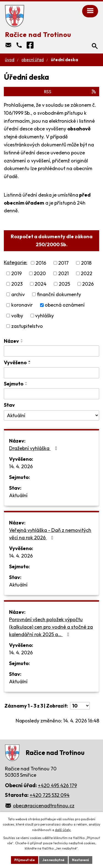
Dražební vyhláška (34, 448)
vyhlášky (44, 316)
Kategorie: (16, 262)
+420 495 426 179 (57, 785)
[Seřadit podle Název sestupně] (22, 342)
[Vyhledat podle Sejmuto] (51, 394)
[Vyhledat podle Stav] (51, 416)
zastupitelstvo (27, 326)
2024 (41, 284)
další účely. (63, 830)
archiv (18, 294)
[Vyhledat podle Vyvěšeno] (51, 373)
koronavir (22, 305)
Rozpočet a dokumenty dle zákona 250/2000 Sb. (52, 240)
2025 (64, 284)
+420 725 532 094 (50, 795)
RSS (70, 92)
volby (17, 316)
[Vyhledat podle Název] (51, 351)
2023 (17, 284)
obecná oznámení (65, 305)
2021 (63, 273)
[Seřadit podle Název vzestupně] (22, 340)
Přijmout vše (25, 860)
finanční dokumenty (59, 294)
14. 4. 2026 (21, 466)
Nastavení (80, 860)
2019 (16, 273)
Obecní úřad (33, 60)
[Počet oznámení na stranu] (80, 706)
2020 (40, 273)
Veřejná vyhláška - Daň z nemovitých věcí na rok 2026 (50, 534)
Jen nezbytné (53, 860)
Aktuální (18, 495)
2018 (86, 263)
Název (11, 341)
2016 (41, 263)
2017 (63, 263)
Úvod (10, 60)
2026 (88, 284)
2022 (87, 273)
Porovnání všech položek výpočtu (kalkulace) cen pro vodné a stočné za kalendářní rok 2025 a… (51, 627)
